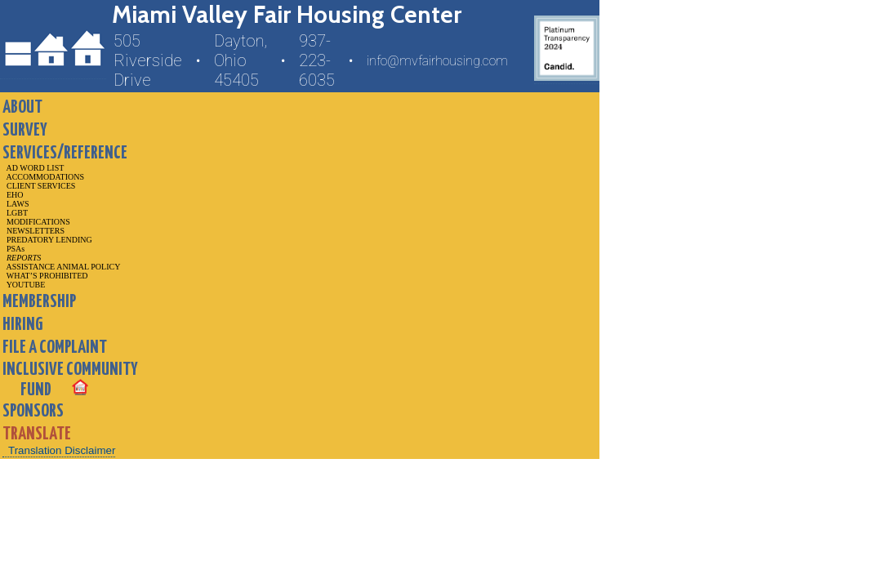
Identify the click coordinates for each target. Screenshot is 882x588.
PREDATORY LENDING (47, 240)
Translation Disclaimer (62, 450)
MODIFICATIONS (36, 222)
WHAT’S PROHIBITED (45, 276)
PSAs (13, 249)
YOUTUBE (24, 285)
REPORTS (22, 258)
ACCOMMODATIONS (43, 177)
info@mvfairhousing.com (437, 61)
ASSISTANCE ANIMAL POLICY (61, 267)
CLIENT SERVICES (39, 186)
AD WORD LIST (33, 168)
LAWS (16, 204)
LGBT (15, 213)
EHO (13, 195)
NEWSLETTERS (33, 231)
